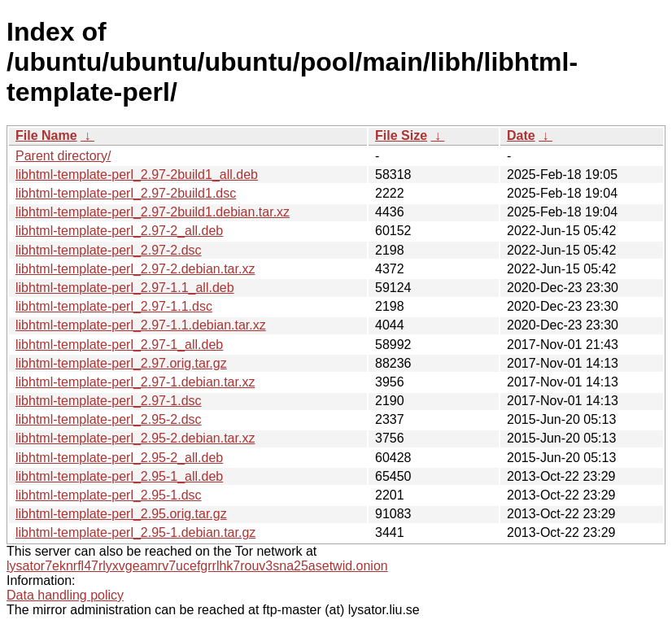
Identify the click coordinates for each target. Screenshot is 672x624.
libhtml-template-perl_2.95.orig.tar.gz (121, 514)
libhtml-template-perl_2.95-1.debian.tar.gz (135, 532)
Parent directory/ (63, 156)
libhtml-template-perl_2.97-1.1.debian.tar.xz (141, 325)
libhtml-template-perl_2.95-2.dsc (109, 419)
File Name (46, 135)
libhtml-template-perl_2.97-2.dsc (109, 250)
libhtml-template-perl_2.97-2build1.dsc (126, 193)
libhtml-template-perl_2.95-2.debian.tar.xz (135, 438)
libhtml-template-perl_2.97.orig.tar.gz (121, 363)
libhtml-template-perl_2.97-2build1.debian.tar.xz (153, 212)
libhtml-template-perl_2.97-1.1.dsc (114, 306)
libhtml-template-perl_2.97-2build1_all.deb (137, 175)
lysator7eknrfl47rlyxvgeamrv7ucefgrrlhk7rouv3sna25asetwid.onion (197, 566)
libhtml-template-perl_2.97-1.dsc (109, 401)
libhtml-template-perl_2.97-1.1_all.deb (125, 288)
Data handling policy (65, 595)
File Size (401, 135)
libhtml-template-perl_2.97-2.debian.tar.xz (135, 269)
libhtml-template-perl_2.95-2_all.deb (119, 458)
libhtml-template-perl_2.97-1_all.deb (119, 345)
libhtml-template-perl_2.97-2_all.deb (119, 231)
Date (521, 135)
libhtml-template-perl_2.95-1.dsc (109, 495)
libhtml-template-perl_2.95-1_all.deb (119, 476)
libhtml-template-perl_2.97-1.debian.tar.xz (135, 382)
